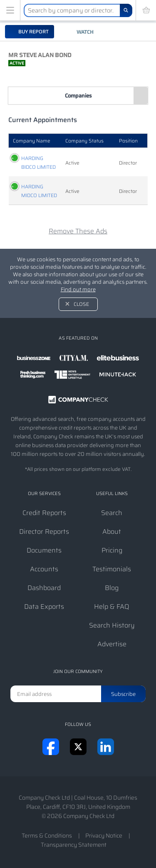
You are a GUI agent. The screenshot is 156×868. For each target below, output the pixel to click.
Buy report (33, 31)
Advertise (112, 644)
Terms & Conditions (47, 835)
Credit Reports (44, 513)
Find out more (78, 289)
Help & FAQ (112, 607)
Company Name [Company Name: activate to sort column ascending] (32, 141)
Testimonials (112, 569)
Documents (44, 550)
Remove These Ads (78, 231)
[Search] (126, 10)
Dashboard (44, 588)
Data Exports (44, 607)
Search (112, 513)
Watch (85, 32)
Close (81, 304)
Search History (112, 625)
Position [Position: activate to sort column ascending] (128, 141)
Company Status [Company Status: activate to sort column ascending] (84, 141)
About (112, 532)
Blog (112, 588)
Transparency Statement (74, 845)
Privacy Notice (104, 835)
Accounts (44, 569)
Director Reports (44, 532)
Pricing (112, 550)
